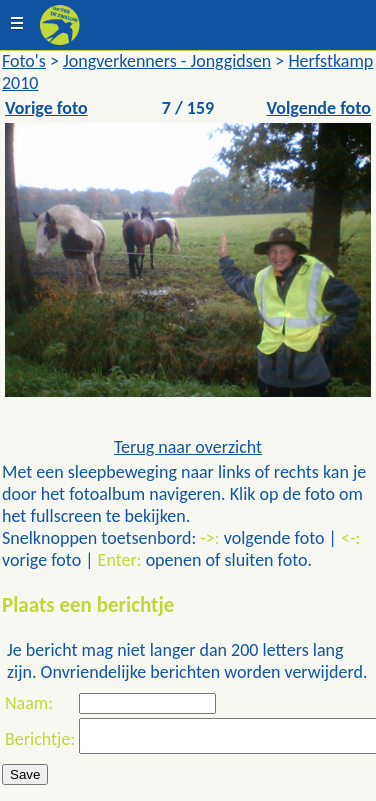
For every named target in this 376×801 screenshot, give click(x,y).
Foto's (24, 61)
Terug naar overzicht (188, 447)
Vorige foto (46, 108)
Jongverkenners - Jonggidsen (167, 61)
